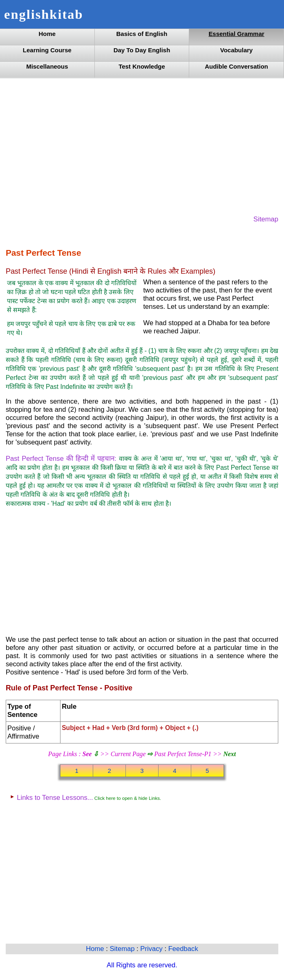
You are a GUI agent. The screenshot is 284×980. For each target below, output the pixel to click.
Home (47, 34)
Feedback (183, 949)
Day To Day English (142, 50)
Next (229, 754)
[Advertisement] (142, 146)
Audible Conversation (236, 66)
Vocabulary (237, 50)
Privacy (152, 949)
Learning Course (47, 50)
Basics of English (142, 34)
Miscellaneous (47, 66)
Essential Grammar (236, 34)
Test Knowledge (142, 66)
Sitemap (266, 219)
